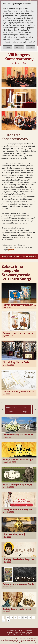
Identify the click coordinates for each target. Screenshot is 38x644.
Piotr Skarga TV (18, 642)
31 (9, 620)
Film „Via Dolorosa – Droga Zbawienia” (18, 461)
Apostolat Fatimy (30, 642)
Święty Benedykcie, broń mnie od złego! (17, 610)
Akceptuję (31, 47)
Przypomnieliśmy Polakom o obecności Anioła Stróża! (19, 306)
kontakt (32, 634)
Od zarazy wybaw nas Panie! (19, 584)
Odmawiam (7, 47)
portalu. (11, 250)
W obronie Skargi (20, 632)
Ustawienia (19, 47)
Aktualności (31, 640)
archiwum (30, 632)
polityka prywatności (21, 634)
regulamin (10, 634)
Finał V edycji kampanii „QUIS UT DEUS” (19, 486)
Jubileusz (10, 632)
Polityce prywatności (15, 18)
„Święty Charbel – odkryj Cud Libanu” (19, 561)
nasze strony (29, 630)
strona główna (13, 630)
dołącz (21, 630)
